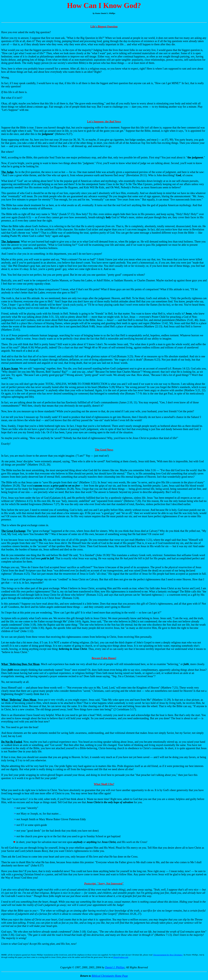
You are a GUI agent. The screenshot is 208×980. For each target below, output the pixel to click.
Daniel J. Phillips (115, 967)
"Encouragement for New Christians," (168, 955)
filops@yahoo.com (121, 957)
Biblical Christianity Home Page (110, 976)
